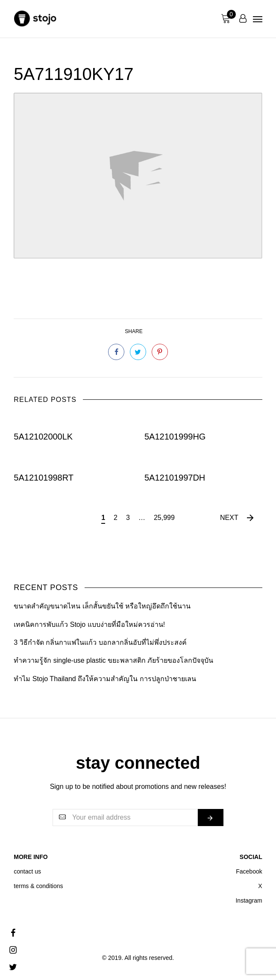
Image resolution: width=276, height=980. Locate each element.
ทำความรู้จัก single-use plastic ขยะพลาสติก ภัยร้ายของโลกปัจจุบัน (113, 660)
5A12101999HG (175, 437)
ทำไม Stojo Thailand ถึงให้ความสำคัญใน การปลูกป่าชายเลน (105, 679)
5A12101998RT (44, 477)
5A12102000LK (43, 437)
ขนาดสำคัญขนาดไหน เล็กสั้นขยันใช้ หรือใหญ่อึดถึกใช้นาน (102, 606)
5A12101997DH (175, 477)
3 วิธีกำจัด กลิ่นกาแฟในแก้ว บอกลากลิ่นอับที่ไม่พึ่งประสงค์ (100, 642)
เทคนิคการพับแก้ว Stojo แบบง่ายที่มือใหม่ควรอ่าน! (89, 624)
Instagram (249, 900)
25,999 (164, 518)
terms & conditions (38, 886)
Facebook (249, 871)
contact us (27, 871)
